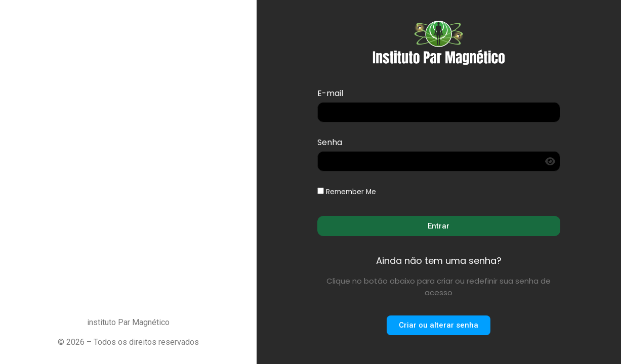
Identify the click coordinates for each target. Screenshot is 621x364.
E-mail (330, 94)
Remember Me (347, 192)
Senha (330, 143)
